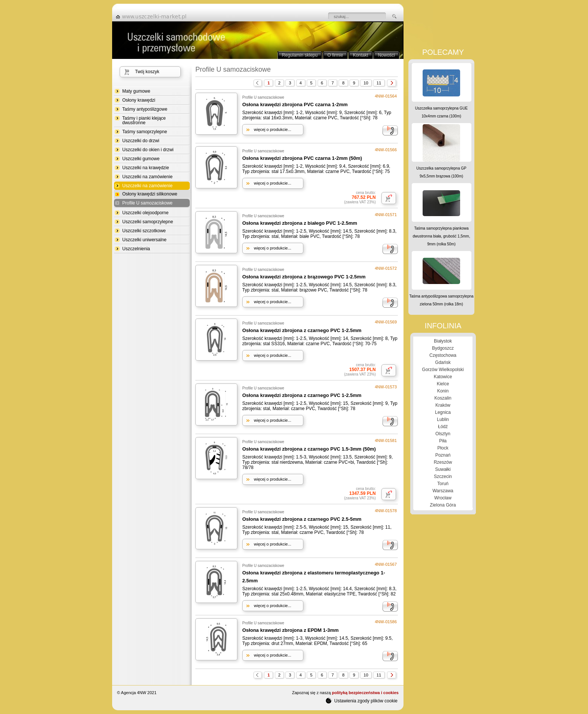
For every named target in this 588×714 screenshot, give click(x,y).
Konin (443, 391)
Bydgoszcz (443, 348)
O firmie (335, 55)
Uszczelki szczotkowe (144, 231)
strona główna (153, 17)
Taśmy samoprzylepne (145, 132)
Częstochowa (443, 355)
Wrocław (443, 498)
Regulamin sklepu (300, 55)
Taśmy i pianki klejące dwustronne (144, 120)
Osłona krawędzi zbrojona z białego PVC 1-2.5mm (300, 223)
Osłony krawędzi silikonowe (150, 194)
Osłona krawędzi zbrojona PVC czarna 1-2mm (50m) (302, 158)
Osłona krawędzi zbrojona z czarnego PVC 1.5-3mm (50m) (309, 449)
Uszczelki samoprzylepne (148, 222)
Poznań (443, 455)
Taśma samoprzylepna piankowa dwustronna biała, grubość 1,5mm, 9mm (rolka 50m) (442, 236)
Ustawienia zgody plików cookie (362, 700)
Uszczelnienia (136, 249)
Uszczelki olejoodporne (145, 213)
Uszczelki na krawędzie (146, 168)
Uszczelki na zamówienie (147, 177)
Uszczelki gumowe (141, 159)
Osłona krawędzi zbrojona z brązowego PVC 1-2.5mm (304, 277)
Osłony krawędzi (139, 100)
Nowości (386, 55)
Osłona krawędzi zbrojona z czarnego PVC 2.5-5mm (302, 519)
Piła (443, 441)
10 (366, 83)
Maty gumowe (136, 91)
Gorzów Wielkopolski (443, 370)
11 (379, 83)
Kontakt (361, 55)
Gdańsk (443, 362)
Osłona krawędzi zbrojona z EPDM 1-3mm (290, 630)
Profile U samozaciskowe (147, 203)
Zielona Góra (443, 505)
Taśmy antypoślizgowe (145, 109)
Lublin (443, 419)
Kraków (443, 405)
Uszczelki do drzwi (141, 141)
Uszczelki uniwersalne (144, 240)
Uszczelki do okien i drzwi (148, 150)
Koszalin (443, 398)
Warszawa (443, 491)
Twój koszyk (147, 72)
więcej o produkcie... (273, 129)
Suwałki (443, 469)
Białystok (443, 341)
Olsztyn (443, 434)
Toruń (443, 484)
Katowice (443, 377)
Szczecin (443, 477)
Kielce (443, 384)
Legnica (443, 412)
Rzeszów (443, 462)
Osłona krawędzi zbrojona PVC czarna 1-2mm (295, 104)
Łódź (443, 427)
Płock (443, 448)
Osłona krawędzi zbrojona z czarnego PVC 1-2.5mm (302, 330)
